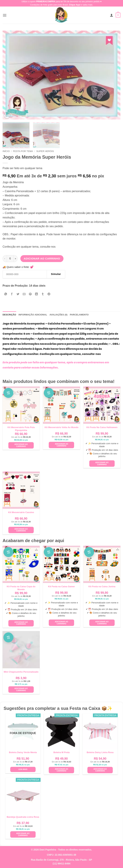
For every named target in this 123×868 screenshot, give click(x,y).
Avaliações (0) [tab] (59, 315)
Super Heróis (45, 151)
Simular (56, 274)
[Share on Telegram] (49, 294)
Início (6, 151)
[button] (5, 15)
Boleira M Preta (61, 752)
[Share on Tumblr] (43, 294)
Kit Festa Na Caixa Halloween (102, 427)
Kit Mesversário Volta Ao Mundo (62, 427)
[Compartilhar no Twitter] (18, 294)
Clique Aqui (75, 5)
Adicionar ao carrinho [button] (21, 445)
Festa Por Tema (23, 151)
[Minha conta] (112, 15)
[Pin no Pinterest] (30, 294)
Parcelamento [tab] (79, 315)
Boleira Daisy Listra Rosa (100, 752)
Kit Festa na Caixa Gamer (61, 586)
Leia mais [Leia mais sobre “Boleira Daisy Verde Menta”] (23, 769)
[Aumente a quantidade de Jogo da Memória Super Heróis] (16, 259)
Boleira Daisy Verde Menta (23, 752)
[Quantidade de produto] (10, 259)
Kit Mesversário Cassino (21, 512)
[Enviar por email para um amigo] (24, 294)
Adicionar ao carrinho (42, 259)
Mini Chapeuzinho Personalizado (21, 672)
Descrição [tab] (9, 315)
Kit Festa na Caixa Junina (102, 586)
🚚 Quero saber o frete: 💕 (18, 267)
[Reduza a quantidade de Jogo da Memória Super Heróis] (5, 259)
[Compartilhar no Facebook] (12, 294)
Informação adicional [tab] (33, 315)
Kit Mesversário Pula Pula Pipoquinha (21, 429)
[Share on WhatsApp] (6, 294)
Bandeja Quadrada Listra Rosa (23, 817)
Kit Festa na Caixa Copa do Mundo (21, 588)
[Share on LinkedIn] (37, 294)
